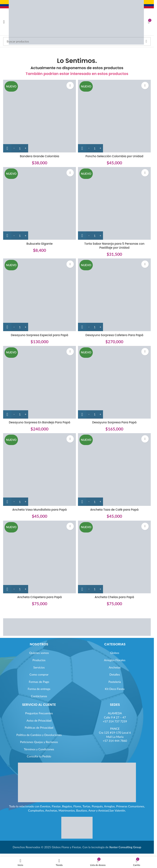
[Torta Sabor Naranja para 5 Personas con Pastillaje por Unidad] (114, 203)
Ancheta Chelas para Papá (114, 597)
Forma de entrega (39, 689)
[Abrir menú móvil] (4, 22)
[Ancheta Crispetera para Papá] (40, 557)
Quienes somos (39, 653)
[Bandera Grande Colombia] (40, 116)
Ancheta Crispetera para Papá (40, 597)
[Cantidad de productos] (20, 148)
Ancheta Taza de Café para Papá (114, 510)
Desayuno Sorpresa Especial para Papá (40, 335)
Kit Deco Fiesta (115, 689)
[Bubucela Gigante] (40, 203)
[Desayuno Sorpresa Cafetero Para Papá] (114, 295)
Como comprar (39, 674)
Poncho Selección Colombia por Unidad (114, 156)
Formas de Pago (39, 682)
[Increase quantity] (26, 148)
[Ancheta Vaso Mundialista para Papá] (40, 470)
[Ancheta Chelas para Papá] (114, 557)
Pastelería (115, 682)
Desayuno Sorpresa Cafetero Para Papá (114, 335)
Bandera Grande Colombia (39, 156)
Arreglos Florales (115, 660)
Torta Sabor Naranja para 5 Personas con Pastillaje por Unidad (114, 246)
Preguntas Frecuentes (39, 713)
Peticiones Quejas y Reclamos (39, 742)
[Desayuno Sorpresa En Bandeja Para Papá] (40, 382)
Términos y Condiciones (39, 749)
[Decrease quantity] (14, 148)
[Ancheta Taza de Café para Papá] (114, 470)
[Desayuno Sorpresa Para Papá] (114, 382)
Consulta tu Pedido (39, 756)
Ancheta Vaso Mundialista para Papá (40, 510)
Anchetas (115, 667)
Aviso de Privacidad (39, 720)
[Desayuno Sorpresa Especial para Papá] (40, 295)
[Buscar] (77, 41)
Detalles (115, 674)
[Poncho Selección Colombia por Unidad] (114, 116)
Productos (39, 660)
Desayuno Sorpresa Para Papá (114, 422)
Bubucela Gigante (40, 244)
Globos (115, 653)
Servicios (39, 667)
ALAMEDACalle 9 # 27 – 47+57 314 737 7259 (115, 717)
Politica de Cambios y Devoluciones (39, 735)
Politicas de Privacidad (39, 728)
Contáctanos (39, 696)
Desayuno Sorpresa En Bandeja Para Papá (40, 422)
